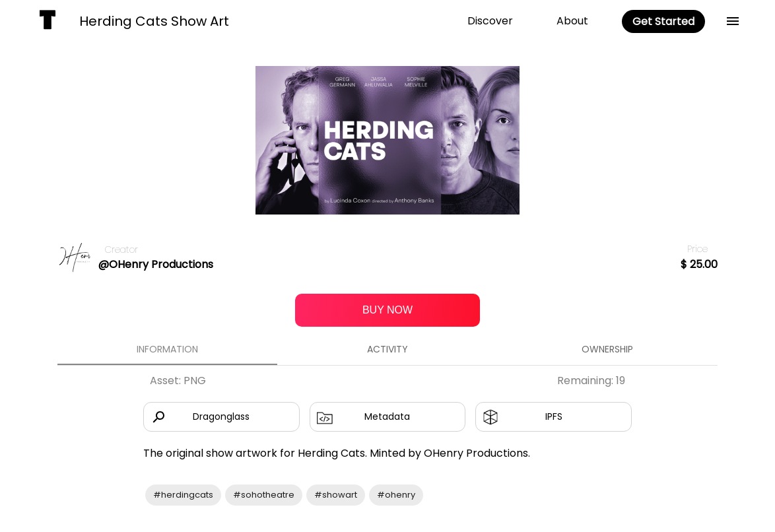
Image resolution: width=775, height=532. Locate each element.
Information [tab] (167, 349)
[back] (733, 21)
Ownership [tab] (608, 349)
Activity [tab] (387, 349)
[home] (48, 21)
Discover (490, 21)
